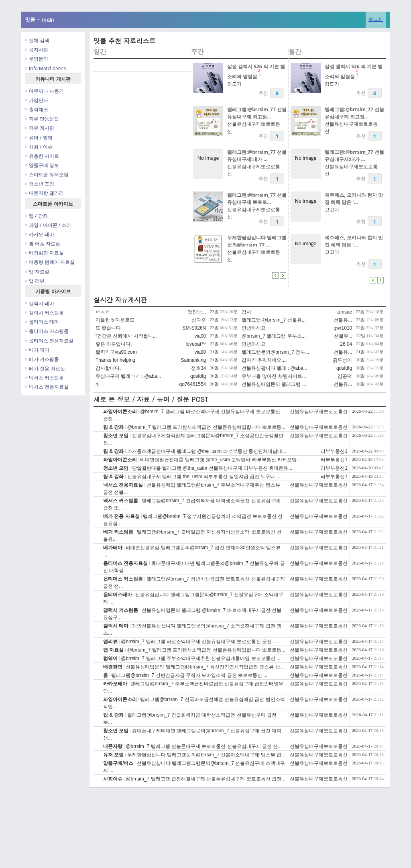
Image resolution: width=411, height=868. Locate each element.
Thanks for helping (115, 360)
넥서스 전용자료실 (47, 387)
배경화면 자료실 (44, 253)
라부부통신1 (334, 451)
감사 (246, 312)
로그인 (376, 19)
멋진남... (197, 312)
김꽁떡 (345, 376)
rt (97, 384)
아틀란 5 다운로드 (115, 320)
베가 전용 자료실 (45, 368)
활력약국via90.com (116, 352)
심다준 (199, 320)
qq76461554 (193, 384)
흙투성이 (342, 360)
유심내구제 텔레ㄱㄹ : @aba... (128, 376)
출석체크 (37, 109)
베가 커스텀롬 (42, 359)
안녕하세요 (254, 328)
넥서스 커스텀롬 (44, 378)
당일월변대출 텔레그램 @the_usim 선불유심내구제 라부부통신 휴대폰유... (212, 468)
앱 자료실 (37, 272)
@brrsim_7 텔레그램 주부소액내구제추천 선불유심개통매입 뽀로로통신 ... (201, 658)
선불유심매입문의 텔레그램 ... (274, 384)
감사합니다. (108, 368)
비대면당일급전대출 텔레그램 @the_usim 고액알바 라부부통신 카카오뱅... (220, 460)
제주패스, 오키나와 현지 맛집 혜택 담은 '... (354, 199)
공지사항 (37, 50)
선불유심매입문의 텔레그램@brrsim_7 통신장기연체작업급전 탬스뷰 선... (205, 667)
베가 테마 (37, 350)
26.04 (346, 344)
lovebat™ (196, 344)
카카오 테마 (40, 234)
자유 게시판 (40, 128)
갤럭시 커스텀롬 (44, 313)
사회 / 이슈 (39, 147)
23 (259, 73)
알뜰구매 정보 (42, 165)
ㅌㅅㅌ (103, 312)
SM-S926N (194, 328)
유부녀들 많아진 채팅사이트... (274, 376)
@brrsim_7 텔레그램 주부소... (274, 336)
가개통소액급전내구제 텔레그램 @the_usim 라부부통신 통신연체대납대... (207, 451)
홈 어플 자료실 (43, 243)
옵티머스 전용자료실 (49, 341)
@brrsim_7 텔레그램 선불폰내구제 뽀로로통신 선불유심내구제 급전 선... (204, 746)
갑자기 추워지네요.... (264, 360)
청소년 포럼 (40, 184)
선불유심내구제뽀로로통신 (319, 412)
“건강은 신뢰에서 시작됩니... (126, 336)
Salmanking (194, 360)
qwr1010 (343, 328)
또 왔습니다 (108, 328)
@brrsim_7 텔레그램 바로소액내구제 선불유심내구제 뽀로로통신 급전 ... (199, 642)
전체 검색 (37, 40)
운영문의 (37, 59)
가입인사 (37, 100)
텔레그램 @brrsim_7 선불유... (274, 320)
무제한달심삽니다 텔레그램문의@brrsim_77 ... (257, 241)
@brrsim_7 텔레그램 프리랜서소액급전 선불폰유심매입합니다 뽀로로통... (206, 427)
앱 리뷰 (35, 281)
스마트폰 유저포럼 (47, 174)
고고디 (332, 209)
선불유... (343, 320)
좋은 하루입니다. (114, 344)
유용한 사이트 (42, 156)
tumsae (344, 312)
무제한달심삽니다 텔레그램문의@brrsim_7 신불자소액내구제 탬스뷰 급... (206, 755)
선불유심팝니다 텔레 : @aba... (275, 368)
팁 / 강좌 (36, 216)
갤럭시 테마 (40, 303)
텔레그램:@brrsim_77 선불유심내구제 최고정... (257, 113)
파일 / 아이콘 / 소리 (48, 225)
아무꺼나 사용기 (44, 91)
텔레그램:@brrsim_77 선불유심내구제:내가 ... (257, 156)
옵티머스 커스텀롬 (47, 331)
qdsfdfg (344, 368)
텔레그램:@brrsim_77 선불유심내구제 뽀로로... (257, 199)
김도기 (234, 84)
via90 (200, 336)
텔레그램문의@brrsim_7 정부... (275, 352)
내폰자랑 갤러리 (44, 193)
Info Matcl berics (45, 68)
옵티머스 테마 (42, 322)
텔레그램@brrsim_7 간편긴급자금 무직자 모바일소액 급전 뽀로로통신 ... (189, 675)
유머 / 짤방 (39, 138)
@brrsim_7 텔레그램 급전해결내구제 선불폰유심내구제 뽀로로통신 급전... (205, 779)
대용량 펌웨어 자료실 (50, 262)
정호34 (198, 368)
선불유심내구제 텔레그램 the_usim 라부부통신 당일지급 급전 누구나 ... (204, 477)
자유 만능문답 (42, 119)
